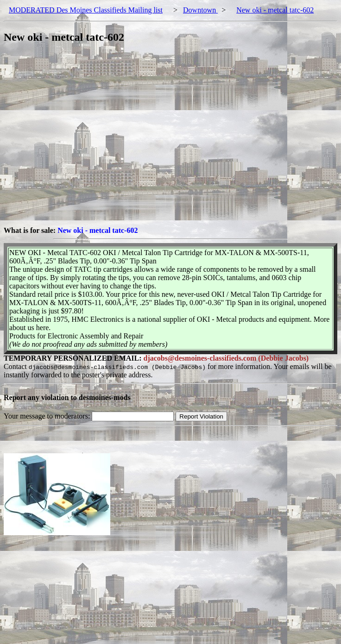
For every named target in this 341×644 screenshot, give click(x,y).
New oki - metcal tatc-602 (275, 10)
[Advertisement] (87, 140)
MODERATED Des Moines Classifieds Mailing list (86, 10)
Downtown (200, 10)
